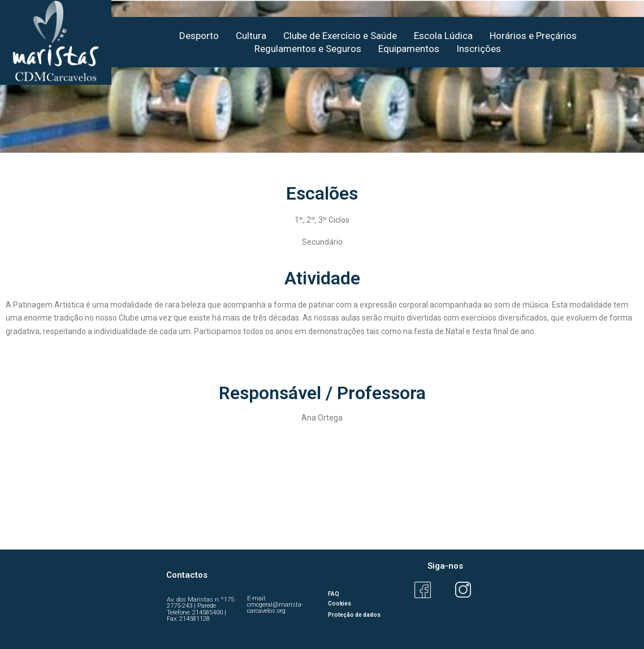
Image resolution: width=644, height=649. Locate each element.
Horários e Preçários (533, 36)
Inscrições (479, 49)
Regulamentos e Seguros (308, 49)
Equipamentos (409, 49)
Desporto (199, 36)
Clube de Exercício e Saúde (340, 36)
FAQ (334, 594)
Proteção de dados (354, 615)
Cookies (340, 603)
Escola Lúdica (443, 36)
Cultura (251, 36)
